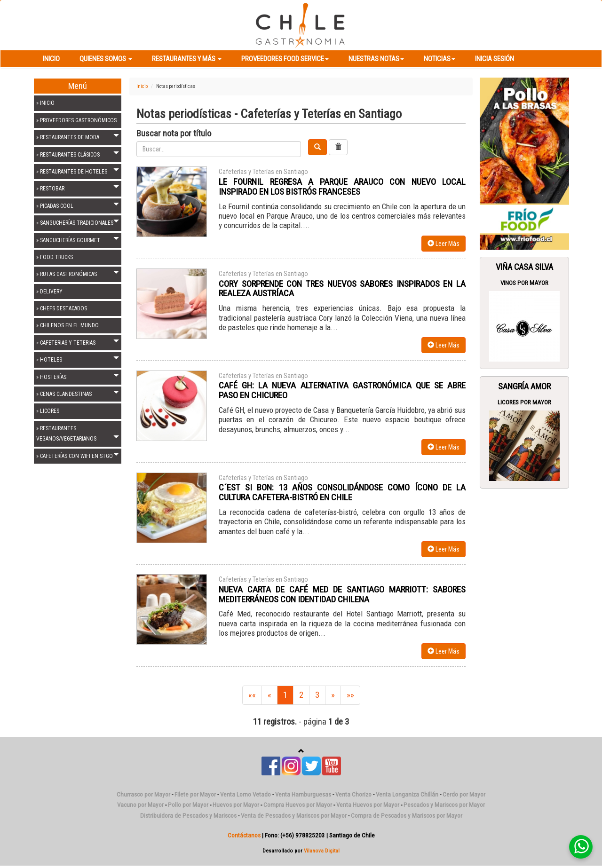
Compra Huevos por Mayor (298, 805)
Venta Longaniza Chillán (407, 794)
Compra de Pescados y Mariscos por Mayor (407, 816)
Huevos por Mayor (236, 805)
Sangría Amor (524, 387)
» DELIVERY (49, 292)
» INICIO (45, 103)
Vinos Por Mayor (524, 283)
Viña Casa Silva (524, 267)
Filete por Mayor (195, 794)
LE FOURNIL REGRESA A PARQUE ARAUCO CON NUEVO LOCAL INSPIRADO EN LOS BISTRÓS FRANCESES (342, 187)
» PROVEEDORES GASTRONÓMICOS (76, 120)
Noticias (440, 59)
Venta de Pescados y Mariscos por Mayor (294, 816)
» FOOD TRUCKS (55, 257)
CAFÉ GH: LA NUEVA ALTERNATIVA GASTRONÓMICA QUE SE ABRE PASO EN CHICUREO (342, 390)
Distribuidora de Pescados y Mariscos (188, 816)
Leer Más (444, 244)
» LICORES (48, 411)
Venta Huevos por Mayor (368, 805)
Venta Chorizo (353, 794)
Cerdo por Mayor (464, 794)
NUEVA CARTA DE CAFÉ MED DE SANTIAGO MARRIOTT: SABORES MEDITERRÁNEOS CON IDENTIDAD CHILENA (342, 594)
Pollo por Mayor (188, 805)
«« (252, 695)
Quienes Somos (106, 59)
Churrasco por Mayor (143, 794)
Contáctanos (244, 835)
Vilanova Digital (322, 851)
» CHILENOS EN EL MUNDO (67, 325)
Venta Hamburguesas (303, 794)
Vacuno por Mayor (140, 805)
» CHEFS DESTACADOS (62, 308)
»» (350, 695)
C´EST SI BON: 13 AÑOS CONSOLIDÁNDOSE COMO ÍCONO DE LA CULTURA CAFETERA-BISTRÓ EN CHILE (342, 492)
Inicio (51, 59)
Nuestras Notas (376, 59)
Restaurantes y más (187, 59)
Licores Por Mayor (524, 402)
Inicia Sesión (495, 59)
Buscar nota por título (174, 134)
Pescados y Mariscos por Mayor (444, 805)
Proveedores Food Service (285, 59)
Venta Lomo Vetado (246, 794)
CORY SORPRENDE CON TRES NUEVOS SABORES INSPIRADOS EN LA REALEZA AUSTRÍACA (342, 289)
